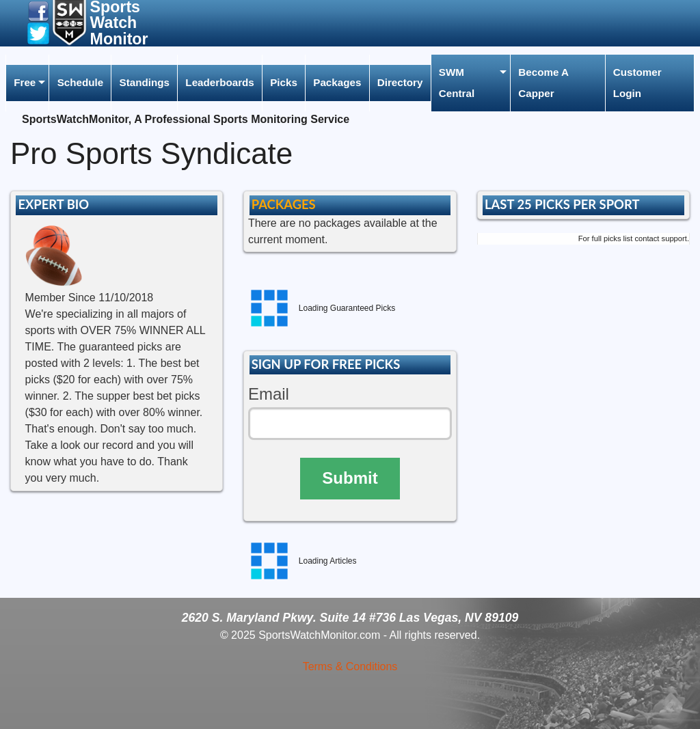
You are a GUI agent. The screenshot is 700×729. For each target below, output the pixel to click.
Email (269, 394)
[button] (38, 11)
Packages (337, 82)
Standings (145, 82)
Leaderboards (219, 82)
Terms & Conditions (350, 666)
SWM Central (457, 82)
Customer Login (637, 82)
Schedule (81, 82)
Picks (284, 82)
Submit (350, 478)
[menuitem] (27, 83)
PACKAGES (284, 204)
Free (25, 82)
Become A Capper (543, 82)
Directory (400, 82)
